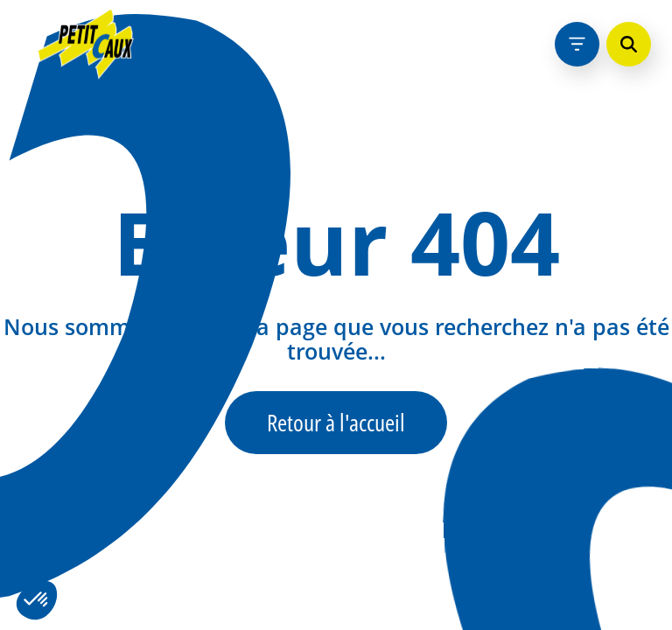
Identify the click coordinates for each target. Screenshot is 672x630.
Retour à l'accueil (336, 422)
